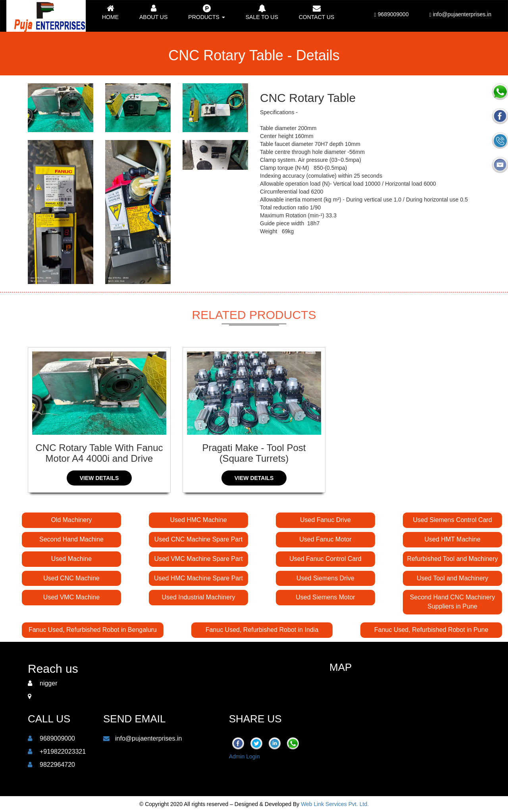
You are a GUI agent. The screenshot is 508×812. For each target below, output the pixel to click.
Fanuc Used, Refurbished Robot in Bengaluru (93, 630)
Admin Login (244, 756)
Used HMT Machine (452, 539)
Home (110, 12)
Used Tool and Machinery (452, 578)
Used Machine (71, 559)
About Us (153, 12)
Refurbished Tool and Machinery (452, 559)
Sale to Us (262, 12)
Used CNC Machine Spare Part (198, 539)
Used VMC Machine (71, 597)
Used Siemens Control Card (452, 520)
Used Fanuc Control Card (325, 559)
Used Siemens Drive (325, 578)
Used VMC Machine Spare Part (198, 559)
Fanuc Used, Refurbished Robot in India (262, 630)
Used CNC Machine (71, 578)
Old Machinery (71, 520)
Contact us (317, 12)
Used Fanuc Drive (325, 520)
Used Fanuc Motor (325, 539)
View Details (99, 478)
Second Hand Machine (71, 539)
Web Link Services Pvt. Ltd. (335, 804)
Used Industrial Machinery (199, 597)
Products (206, 12)
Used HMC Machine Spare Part (198, 578)
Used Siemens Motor (325, 597)
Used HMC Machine (198, 520)
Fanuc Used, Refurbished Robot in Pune (431, 630)
